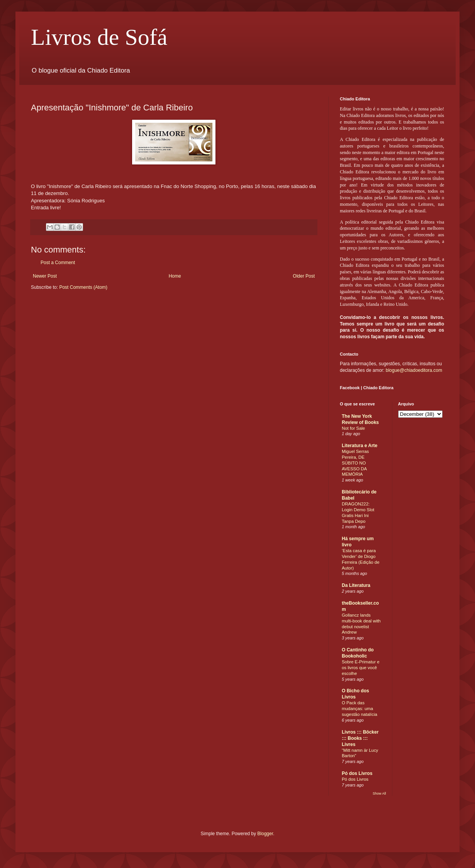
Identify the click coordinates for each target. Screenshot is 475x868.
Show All (379, 793)
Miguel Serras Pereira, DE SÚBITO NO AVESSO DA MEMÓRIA (355, 463)
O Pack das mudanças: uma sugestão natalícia (360, 709)
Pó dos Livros (357, 773)
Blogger (265, 834)
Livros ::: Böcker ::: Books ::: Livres (360, 738)
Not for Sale (353, 428)
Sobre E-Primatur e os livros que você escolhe (361, 668)
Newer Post (45, 276)
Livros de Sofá (99, 37)
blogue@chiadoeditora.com (414, 370)
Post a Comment (58, 263)
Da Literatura (356, 585)
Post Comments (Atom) (83, 287)
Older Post (304, 276)
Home (175, 276)
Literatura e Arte (360, 446)
